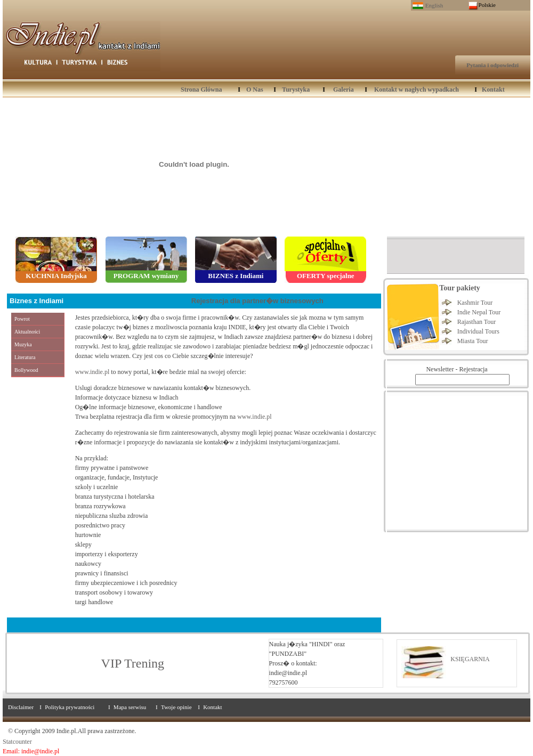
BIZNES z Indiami (236, 276)
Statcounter (17, 742)
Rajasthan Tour (477, 322)
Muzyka (23, 344)
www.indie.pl (92, 372)
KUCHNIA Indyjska (56, 276)
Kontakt (493, 90)
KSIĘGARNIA (470, 659)
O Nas (255, 90)
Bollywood (26, 370)
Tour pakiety (460, 288)
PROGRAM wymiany (146, 276)
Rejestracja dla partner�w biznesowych (257, 301)
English (434, 5)
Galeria (344, 90)
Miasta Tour (473, 341)
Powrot (22, 319)
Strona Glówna (201, 90)
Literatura (25, 357)
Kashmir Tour (475, 303)
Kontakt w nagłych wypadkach (417, 90)
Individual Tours (478, 331)
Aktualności (27, 332)
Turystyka (296, 90)
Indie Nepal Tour (479, 312)
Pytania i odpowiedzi (492, 65)
